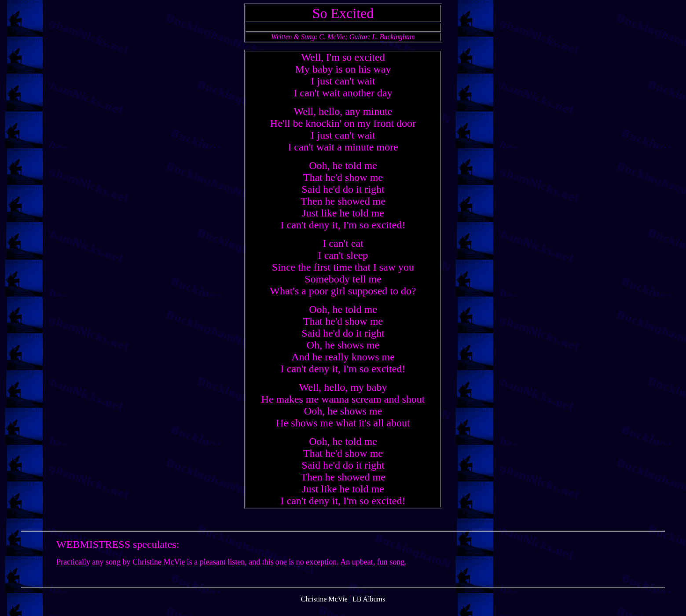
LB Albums (369, 608)
